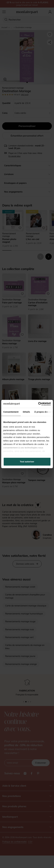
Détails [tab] (26, 412)
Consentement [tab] (11, 412)
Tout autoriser (27, 462)
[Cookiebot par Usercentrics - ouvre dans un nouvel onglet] (38, 404)
